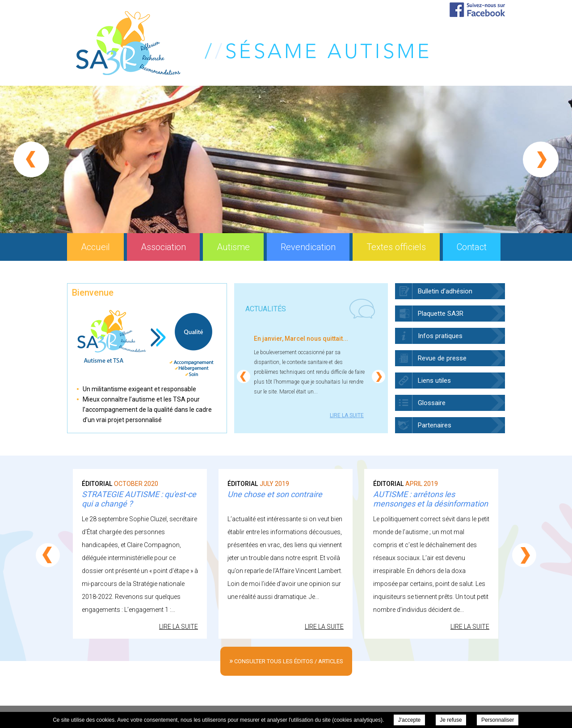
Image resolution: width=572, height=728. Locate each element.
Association (163, 247)
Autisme (233, 247)
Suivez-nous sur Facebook (477, 10)
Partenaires (435, 425)
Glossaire (432, 403)
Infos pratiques (440, 336)
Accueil (95, 247)
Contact (472, 247)
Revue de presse (442, 358)
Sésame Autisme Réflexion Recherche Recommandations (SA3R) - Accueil (252, 43)
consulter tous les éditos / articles (286, 660)
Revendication (308, 247)
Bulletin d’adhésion (445, 291)
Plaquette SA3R (441, 314)
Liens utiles (434, 381)
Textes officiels (396, 247)
